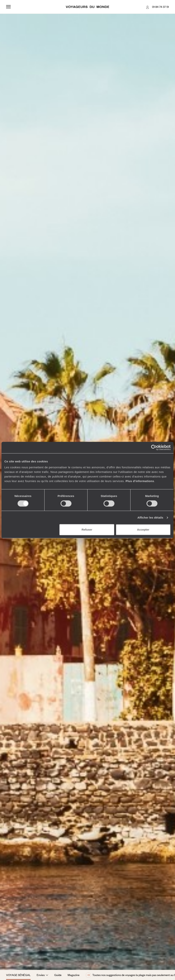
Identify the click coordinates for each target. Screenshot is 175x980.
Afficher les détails (150, 518)
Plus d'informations (140, 481)
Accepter (143, 530)
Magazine (74, 975)
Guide (58, 975)
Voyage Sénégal (18, 975)
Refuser (87, 530)
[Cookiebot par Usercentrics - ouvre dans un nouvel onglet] (154, 448)
